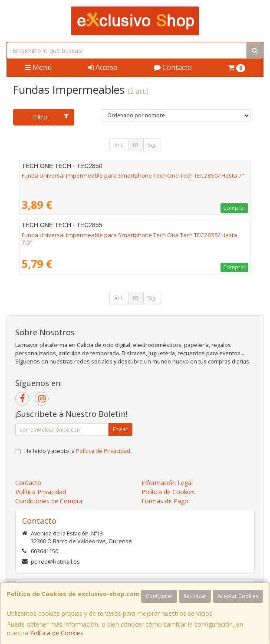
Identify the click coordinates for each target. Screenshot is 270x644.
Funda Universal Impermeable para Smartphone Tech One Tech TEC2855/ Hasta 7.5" (129, 239)
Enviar (120, 429)
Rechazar (195, 596)
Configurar (159, 596)
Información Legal (167, 483)
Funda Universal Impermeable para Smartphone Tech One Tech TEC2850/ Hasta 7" (133, 175)
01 (136, 145)
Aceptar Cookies (238, 596)
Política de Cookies (57, 633)
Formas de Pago (165, 501)
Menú (38, 67)
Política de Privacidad (103, 451)
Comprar (234, 208)
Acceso (103, 67)
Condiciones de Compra (49, 501)
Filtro (51, 117)
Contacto (173, 67)
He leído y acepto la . (78, 451)
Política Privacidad (41, 492)
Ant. (119, 145)
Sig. (152, 145)
